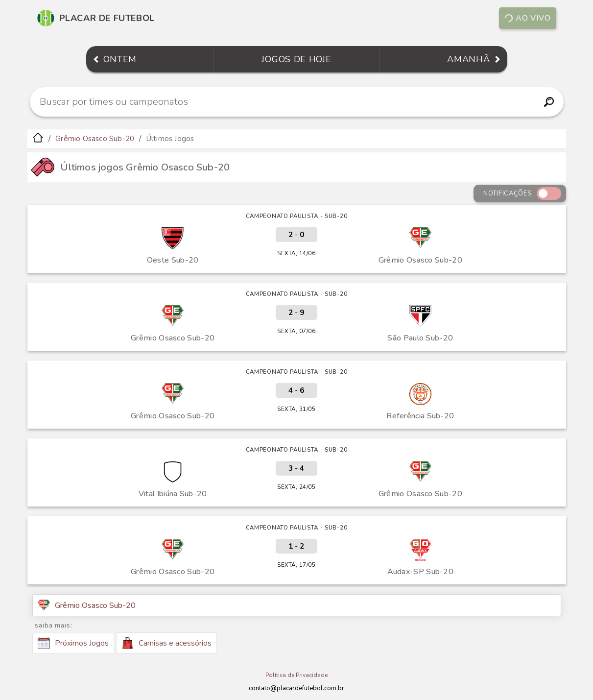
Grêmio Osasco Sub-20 (95, 139)
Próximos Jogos (73, 643)
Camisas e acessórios (166, 643)
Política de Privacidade (296, 675)
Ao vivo (527, 18)
